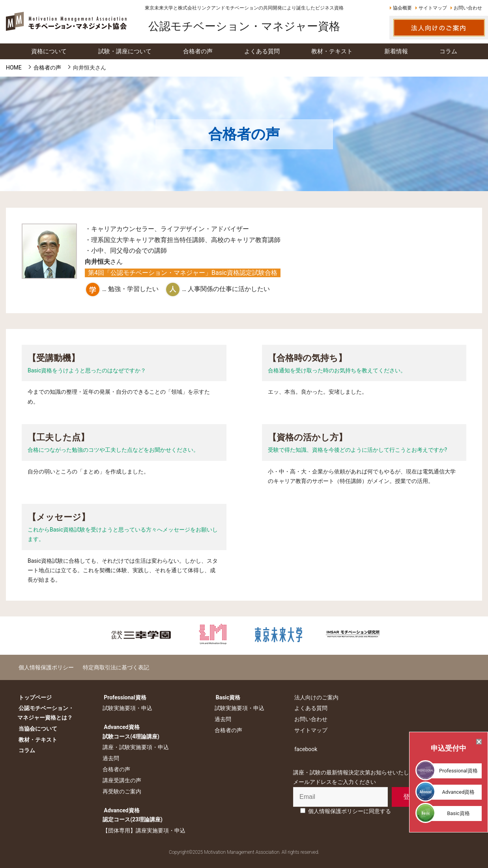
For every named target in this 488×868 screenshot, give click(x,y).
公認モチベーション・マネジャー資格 (244, 26)
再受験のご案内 (121, 791)
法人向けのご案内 (314, 697)
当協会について (37, 729)
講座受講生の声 (121, 780)
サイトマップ (433, 8)
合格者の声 (115, 769)
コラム (26, 750)
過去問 (110, 758)
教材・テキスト (37, 739)
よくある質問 (309, 708)
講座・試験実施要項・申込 (135, 747)
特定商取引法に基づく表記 (112, 667)
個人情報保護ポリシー (45, 667)
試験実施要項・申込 (126, 708)
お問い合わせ (468, 8)
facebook (303, 749)
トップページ (34, 697)
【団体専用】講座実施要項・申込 (143, 830)
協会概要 (402, 8)
